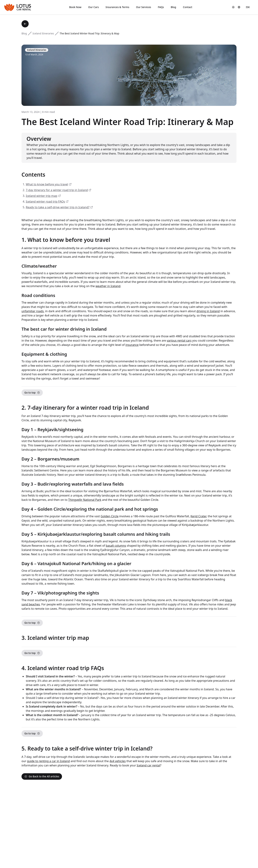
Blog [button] (173, 7)
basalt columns (116, 546)
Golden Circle (110, 516)
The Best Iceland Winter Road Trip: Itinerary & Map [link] (89, 33)
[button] (233, 7)
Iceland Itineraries (43, 33)
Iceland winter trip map (42, 196)
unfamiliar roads (33, 311)
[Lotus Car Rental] (18, 7)
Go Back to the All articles (42, 776)
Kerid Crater (198, 516)
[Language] (239, 7)
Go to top (32, 393)
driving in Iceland (208, 311)
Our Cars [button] (93, 7)
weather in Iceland (108, 286)
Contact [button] (188, 7)
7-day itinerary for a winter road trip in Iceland (57, 190)
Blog (24, 33)
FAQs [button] (161, 7)
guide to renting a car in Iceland (48, 761)
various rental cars (179, 341)
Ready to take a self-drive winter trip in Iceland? (58, 207)
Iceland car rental (148, 765)
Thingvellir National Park (85, 500)
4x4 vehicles (118, 761)
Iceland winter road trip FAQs (45, 202)
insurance (132, 345)
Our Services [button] (144, 7)
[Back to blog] (25, 24)
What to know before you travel (47, 184)
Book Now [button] (75, 7)
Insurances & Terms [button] (117, 7)
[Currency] (248, 7)
